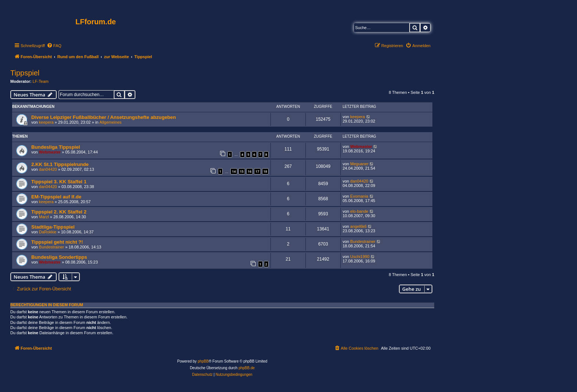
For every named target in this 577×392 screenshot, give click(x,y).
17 (257, 171)
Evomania (359, 196)
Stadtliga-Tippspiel (53, 227)
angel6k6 (359, 226)
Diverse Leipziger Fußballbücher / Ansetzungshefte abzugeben (104, 117)
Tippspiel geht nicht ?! (57, 242)
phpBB (203, 361)
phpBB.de (247, 368)
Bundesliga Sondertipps (59, 257)
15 (242, 171)
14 (234, 171)
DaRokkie (48, 232)
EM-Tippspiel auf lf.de (56, 197)
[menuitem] (54, 46)
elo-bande (359, 211)
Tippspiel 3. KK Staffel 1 (59, 182)
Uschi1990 (360, 257)
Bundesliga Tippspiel (56, 147)
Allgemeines (110, 122)
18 (265, 171)
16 (249, 171)
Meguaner (360, 164)
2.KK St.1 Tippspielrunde (60, 164)
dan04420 (48, 169)
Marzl (44, 217)
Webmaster (50, 152)
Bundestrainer (52, 247)
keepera (46, 122)
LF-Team (41, 81)
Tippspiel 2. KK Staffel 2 (59, 212)
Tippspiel (25, 73)
